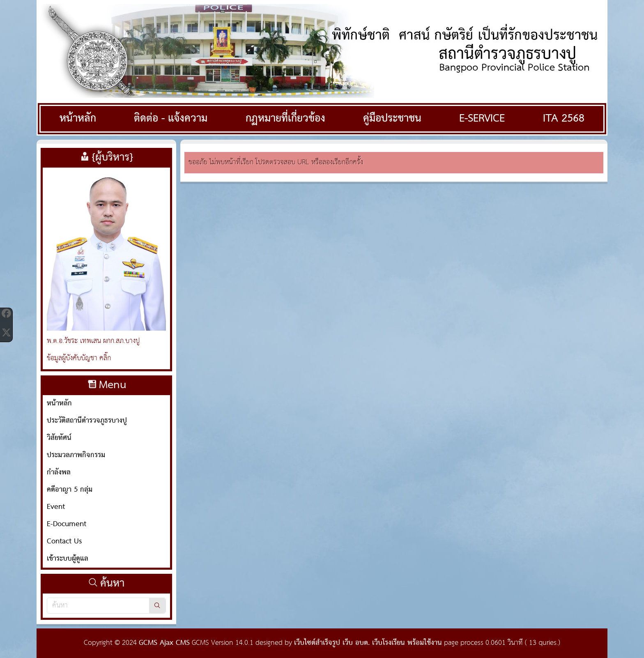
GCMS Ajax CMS (164, 643)
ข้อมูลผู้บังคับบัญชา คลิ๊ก (79, 358)
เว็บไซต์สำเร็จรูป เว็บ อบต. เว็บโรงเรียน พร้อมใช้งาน (368, 643)
